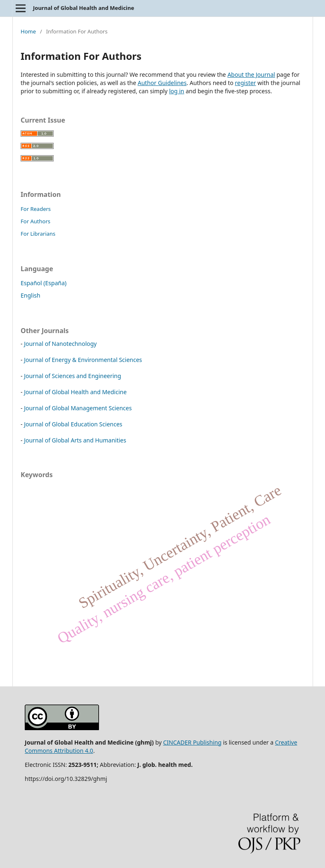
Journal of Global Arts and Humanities (75, 440)
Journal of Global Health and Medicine (84, 8)
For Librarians (38, 234)
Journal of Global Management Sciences (78, 408)
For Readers (36, 209)
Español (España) (44, 283)
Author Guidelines (162, 83)
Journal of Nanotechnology (60, 344)
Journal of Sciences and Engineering (72, 376)
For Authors (35, 221)
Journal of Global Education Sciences (73, 424)
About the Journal (251, 75)
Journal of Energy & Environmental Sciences (83, 360)
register (246, 83)
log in (177, 91)
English (31, 295)
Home (28, 31)
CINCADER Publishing (193, 742)
